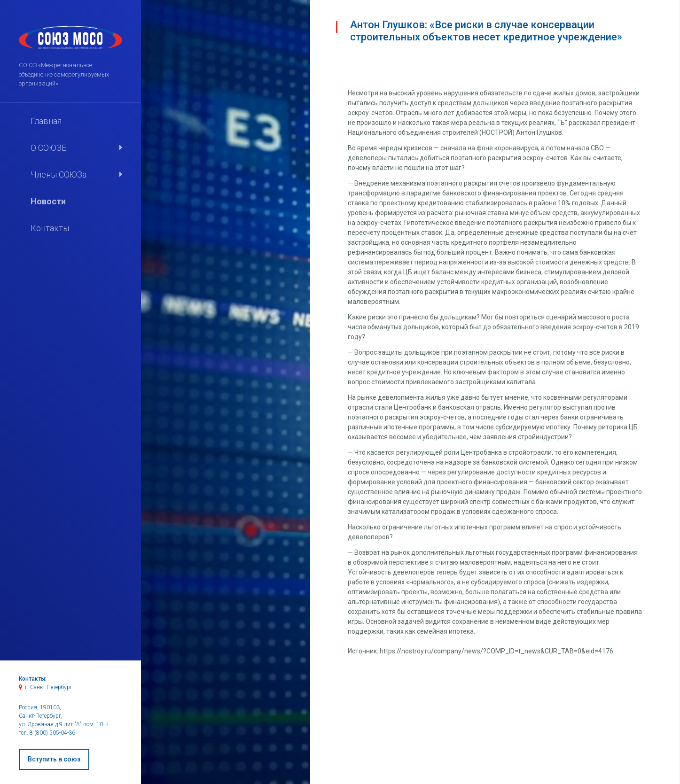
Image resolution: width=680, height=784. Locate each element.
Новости (48, 201)
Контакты (50, 228)
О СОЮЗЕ (48, 148)
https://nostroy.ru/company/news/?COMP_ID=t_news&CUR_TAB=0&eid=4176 (496, 651)
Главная (46, 121)
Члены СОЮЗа (59, 175)
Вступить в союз (54, 759)
